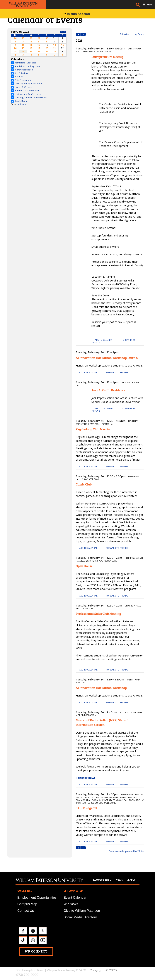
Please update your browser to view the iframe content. (39, 43)
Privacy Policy (129, 970)
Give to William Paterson (82, 911)
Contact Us (26, 911)
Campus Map (27, 904)
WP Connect (36, 951)
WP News (71, 904)
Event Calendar (75, 898)
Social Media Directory (80, 917)
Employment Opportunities (37, 898)
